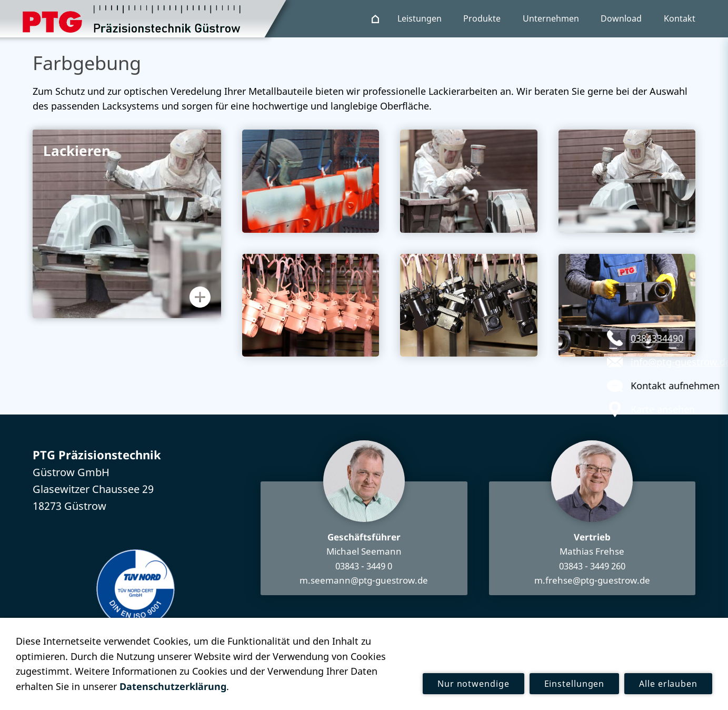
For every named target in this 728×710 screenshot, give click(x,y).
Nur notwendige (473, 684)
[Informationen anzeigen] (200, 297)
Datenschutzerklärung (173, 686)
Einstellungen (575, 684)
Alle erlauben (668, 684)
